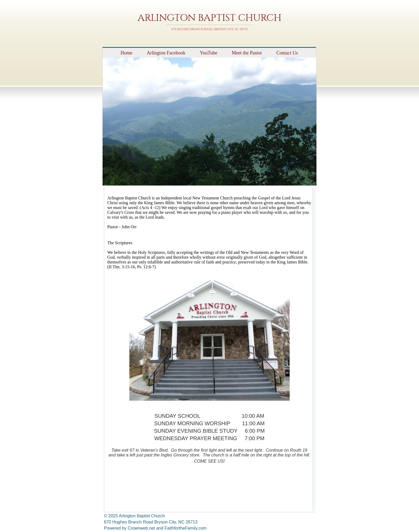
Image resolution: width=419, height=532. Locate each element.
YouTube (209, 53)
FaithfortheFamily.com (186, 528)
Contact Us (287, 53)
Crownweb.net (141, 528)
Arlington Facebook (166, 53)
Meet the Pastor (247, 53)
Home (126, 53)
